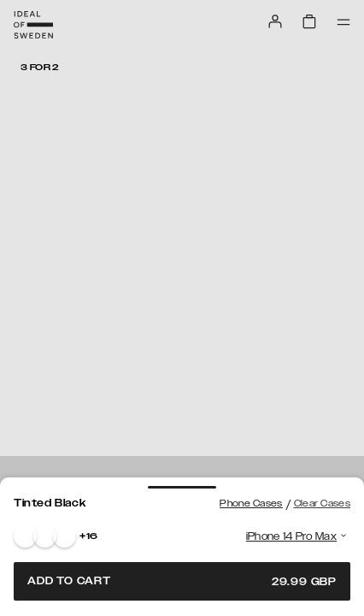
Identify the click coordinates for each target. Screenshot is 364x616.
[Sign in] (275, 21)
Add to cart (182, 581)
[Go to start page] (33, 25)
